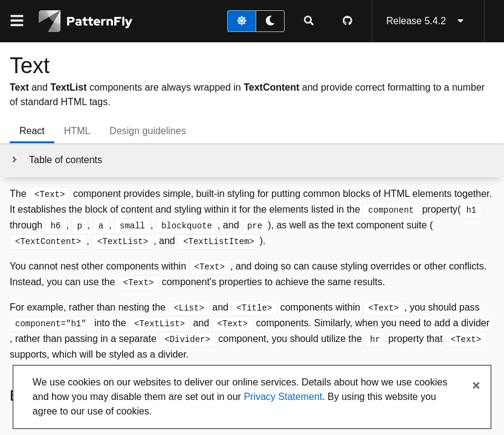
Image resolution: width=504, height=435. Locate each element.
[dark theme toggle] (270, 21)
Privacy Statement (283, 397)
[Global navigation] (17, 21)
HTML (77, 131)
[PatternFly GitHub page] (347, 21)
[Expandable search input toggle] (309, 21)
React (32, 131)
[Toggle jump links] (56, 160)
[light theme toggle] (242, 21)
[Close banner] (476, 386)
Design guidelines (147, 131)
